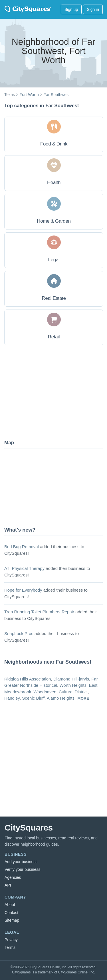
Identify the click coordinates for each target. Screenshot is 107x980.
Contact (11, 913)
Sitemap (12, 920)
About (10, 905)
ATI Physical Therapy (24, 568)
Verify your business (22, 869)
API (8, 885)
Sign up (71, 9)
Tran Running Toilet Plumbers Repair (39, 612)
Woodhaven (45, 692)
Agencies (13, 877)
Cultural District (73, 692)
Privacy (11, 940)
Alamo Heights (61, 698)
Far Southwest (56, 95)
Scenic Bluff (33, 698)
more (83, 698)
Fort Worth (29, 95)
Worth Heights (73, 685)
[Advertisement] (47, 392)
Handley (12, 698)
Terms (10, 947)
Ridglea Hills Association (28, 679)
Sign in (93, 9)
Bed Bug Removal (22, 547)
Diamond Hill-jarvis (71, 679)
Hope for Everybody (23, 590)
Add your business (21, 862)
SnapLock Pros (19, 633)
